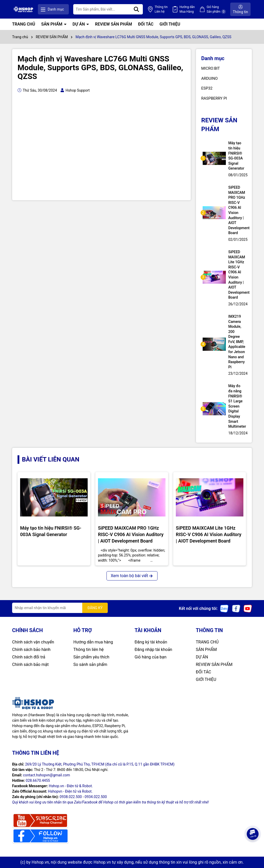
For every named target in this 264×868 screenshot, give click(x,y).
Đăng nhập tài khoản (153, 650)
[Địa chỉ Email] (60, 608)
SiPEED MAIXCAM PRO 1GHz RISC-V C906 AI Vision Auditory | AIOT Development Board (237, 210)
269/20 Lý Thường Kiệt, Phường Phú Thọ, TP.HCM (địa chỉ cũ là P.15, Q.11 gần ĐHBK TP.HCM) (100, 764)
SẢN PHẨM (52, 24)
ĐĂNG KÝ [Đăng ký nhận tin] (95, 608)
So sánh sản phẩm (90, 664)
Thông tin (161, 10)
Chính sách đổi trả (29, 657)
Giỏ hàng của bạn (151, 657)
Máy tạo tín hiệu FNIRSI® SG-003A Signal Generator (236, 156)
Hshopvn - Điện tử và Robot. (70, 791)
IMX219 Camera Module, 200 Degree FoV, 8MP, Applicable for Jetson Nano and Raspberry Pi (237, 342)
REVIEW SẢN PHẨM (114, 24)
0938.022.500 (71, 797)
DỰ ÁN (79, 24)
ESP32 (207, 88)
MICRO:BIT (211, 68)
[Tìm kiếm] (136, 9)
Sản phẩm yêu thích (91, 657)
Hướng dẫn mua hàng (93, 642)
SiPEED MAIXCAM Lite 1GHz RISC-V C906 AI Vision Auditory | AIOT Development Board (237, 275)
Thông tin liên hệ (89, 650)
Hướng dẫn (187, 10)
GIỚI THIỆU (170, 24)
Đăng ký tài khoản (151, 642)
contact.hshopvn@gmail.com (46, 775)
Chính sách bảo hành (31, 650)
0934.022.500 (96, 797)
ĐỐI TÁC (146, 24)
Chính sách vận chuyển (33, 642)
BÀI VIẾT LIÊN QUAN (51, 459)
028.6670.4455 (38, 781)
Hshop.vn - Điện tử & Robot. (71, 786)
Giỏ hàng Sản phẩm (216, 10)
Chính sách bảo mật (30, 664)
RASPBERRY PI (214, 98)
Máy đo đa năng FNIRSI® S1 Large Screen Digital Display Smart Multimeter (237, 406)
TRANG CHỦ (24, 24)
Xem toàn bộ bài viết (132, 576)
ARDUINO (210, 78)
